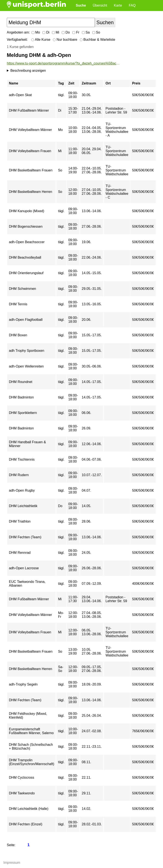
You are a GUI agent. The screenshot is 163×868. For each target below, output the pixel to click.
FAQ (132, 5)
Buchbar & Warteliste (98, 40)
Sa (86, 32)
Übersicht (100, 5)
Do (66, 32)
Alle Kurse (41, 40)
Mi (56, 32)
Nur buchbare (65, 40)
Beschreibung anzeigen (28, 71)
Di (46, 32)
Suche (81, 5)
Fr (76, 32)
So (96, 32)
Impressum (12, 863)
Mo (36, 32)
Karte (118, 5)
